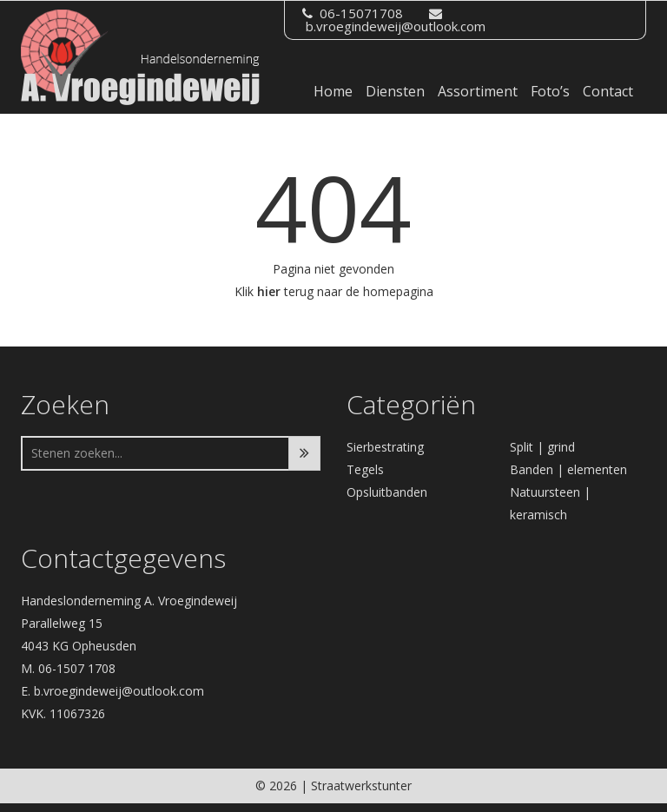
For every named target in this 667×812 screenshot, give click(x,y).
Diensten (395, 91)
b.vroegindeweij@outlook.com (396, 26)
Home (333, 91)
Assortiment (478, 91)
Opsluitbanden (387, 492)
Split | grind (542, 447)
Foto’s (550, 91)
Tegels (365, 469)
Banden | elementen (568, 469)
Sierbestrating (385, 447)
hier (269, 291)
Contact (608, 91)
